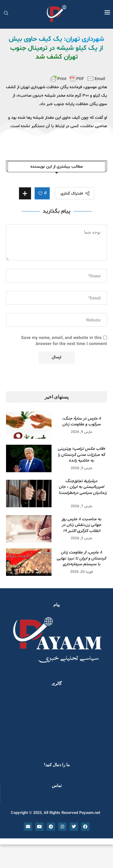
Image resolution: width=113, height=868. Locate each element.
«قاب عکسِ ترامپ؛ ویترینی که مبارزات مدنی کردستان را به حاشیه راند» (82, 455)
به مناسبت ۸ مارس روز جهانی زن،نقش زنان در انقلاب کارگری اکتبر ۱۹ (81, 525)
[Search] (6, 14)
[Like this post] (40, 194)
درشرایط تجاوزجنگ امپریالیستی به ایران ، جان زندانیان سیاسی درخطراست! (81, 490)
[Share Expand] (25, 193)
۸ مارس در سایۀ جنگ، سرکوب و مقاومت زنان (82, 422)
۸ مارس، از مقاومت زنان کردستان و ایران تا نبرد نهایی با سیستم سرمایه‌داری (81, 558)
